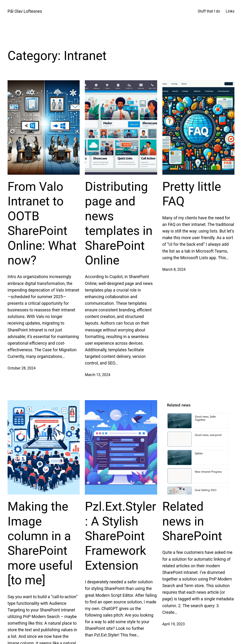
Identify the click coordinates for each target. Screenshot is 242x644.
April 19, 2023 (174, 624)
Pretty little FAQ (192, 194)
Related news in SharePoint (192, 521)
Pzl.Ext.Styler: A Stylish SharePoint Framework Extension (120, 536)
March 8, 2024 (174, 270)
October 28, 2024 (22, 368)
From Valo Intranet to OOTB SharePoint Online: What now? (42, 223)
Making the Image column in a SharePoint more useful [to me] (40, 543)
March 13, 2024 (97, 375)
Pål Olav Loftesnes (25, 11)
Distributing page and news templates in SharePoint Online (119, 223)
